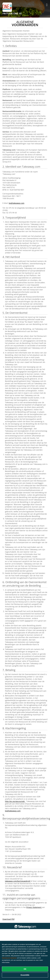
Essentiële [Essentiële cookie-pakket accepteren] (25, 975)
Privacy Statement (34, 907)
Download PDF (9, 919)
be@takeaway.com (17, 203)
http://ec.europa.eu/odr (15, 801)
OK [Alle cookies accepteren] (25, 969)
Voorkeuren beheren (9, 958)
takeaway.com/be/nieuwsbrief (18, 881)
